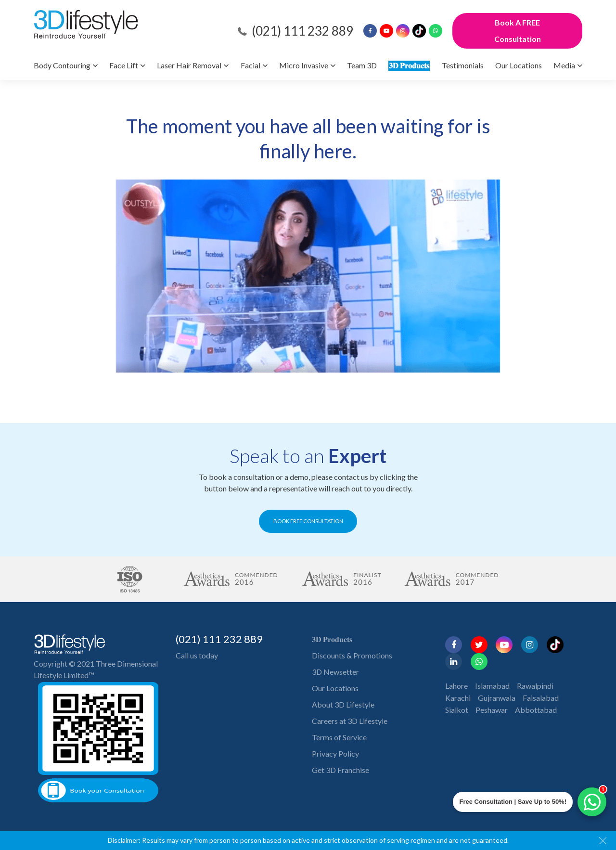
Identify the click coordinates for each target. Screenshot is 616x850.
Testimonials (463, 65)
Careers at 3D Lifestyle (350, 721)
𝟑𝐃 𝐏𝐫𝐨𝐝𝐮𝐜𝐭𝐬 (409, 65)
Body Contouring (62, 65)
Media (564, 65)
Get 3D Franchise (340, 770)
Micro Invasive (304, 65)
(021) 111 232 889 (302, 31)
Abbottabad (536, 710)
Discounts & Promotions (352, 655)
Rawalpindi (535, 686)
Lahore (456, 686)
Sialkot (457, 710)
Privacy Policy (335, 753)
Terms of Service (339, 737)
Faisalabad (541, 698)
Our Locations (519, 65)
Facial (250, 65)
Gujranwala (497, 698)
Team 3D (362, 65)
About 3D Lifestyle (343, 704)
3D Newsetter (335, 672)
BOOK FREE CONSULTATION (308, 521)
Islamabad (492, 686)
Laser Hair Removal (189, 65)
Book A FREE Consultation (518, 31)
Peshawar (492, 710)
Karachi (458, 698)
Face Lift (124, 65)
